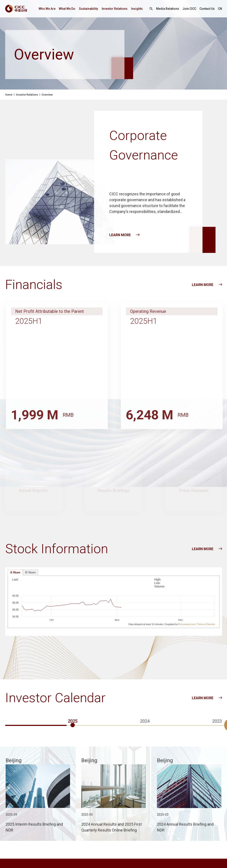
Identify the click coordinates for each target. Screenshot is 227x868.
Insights (137, 9)
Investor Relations (115, 9)
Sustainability (88, 9)
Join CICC (189, 9)
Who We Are (47, 9)
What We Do (67, 9)
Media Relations (168, 9)
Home (9, 95)
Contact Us (207, 9)
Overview (47, 95)
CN (220, 9)
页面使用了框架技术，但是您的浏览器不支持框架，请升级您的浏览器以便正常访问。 (114, 601)
